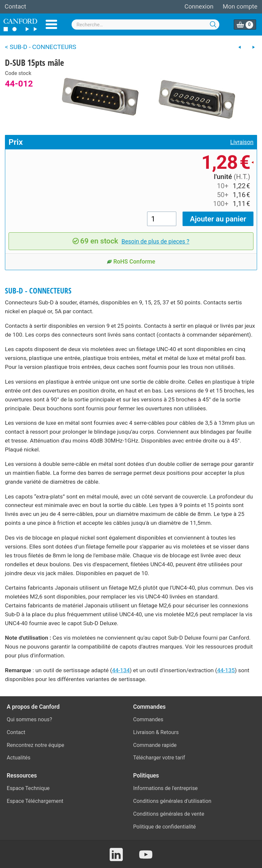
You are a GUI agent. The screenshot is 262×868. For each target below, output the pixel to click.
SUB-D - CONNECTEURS (38, 291)
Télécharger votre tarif (159, 758)
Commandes (148, 719)
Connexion (199, 7)
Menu (51, 24)
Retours (170, 732)
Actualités (19, 758)
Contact (15, 7)
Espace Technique (28, 788)
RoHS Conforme (131, 262)
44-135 (226, 670)
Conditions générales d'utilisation (172, 801)
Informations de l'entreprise (166, 788)
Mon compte (240, 7)
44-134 (121, 670)
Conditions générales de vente (169, 814)
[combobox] (145, 25)
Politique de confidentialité (165, 827)
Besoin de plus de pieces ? (155, 242)
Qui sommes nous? (30, 719)
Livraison (242, 142)
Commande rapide (155, 745)
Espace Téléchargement (35, 801)
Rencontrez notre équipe (36, 745)
